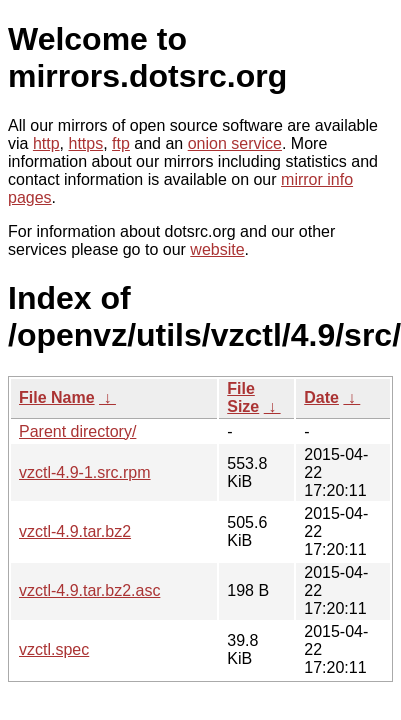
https (85, 143)
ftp (121, 143)
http (46, 143)
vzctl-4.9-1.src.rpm (85, 472)
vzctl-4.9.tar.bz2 (75, 531)
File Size (243, 397)
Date (321, 397)
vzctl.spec (54, 649)
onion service (235, 143)
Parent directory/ (77, 431)
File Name (57, 397)
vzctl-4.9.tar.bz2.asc (89, 590)
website (217, 249)
